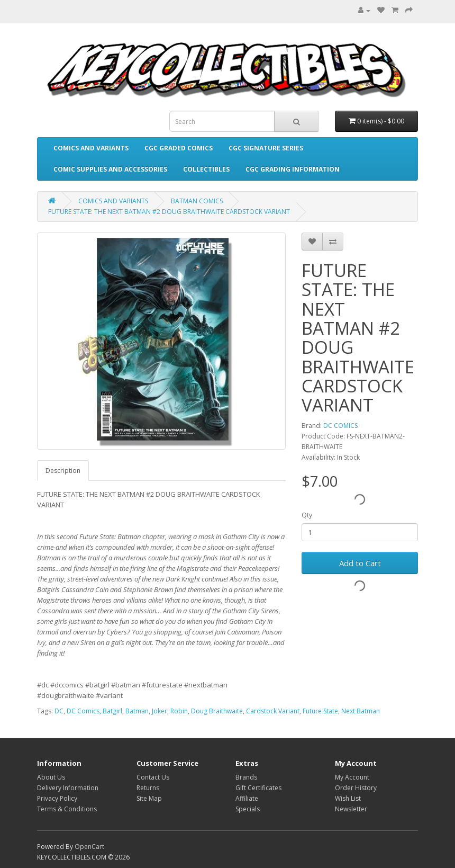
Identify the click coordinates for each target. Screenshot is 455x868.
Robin (179, 711)
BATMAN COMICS (197, 201)
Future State (320, 711)
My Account (352, 777)
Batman (137, 711)
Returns (148, 788)
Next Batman (361, 711)
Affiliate (247, 798)
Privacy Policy (57, 798)
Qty (307, 515)
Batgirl (112, 711)
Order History (356, 788)
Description (63, 471)
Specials (248, 809)
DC (59, 711)
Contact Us (153, 777)
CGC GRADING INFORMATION (293, 169)
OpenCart (89, 847)
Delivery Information (68, 788)
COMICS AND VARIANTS (91, 148)
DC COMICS (340, 426)
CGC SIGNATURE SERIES (266, 148)
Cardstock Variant (273, 711)
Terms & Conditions (67, 809)
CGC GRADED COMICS (179, 148)
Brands (246, 777)
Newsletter (351, 809)
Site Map (149, 798)
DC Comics (83, 711)
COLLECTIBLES (206, 169)
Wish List (348, 798)
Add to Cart (360, 563)
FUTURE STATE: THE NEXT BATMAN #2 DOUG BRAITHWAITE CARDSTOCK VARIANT (169, 212)
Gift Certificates (258, 788)
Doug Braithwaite (217, 711)
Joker (160, 711)
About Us (51, 777)
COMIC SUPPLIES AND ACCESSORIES (110, 169)
